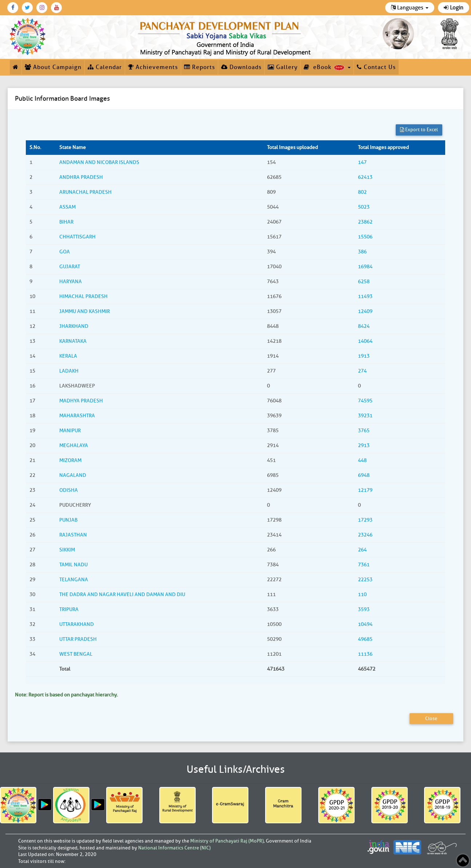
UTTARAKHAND (77, 624)
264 (362, 550)
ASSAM (67, 207)
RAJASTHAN (73, 535)
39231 (365, 416)
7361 (364, 565)
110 (362, 594)
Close (431, 718)
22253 (365, 580)
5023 (364, 207)
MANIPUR (70, 431)
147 (362, 162)
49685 (365, 639)
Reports (199, 67)
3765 (364, 431)
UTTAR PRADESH (78, 639)
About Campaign (53, 67)
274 (362, 371)
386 (362, 252)
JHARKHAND (74, 326)
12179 (365, 490)
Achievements (153, 67)
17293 (365, 520)
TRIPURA (69, 609)
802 (362, 192)
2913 (364, 445)
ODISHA (69, 490)
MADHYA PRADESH (81, 401)
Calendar (105, 67)
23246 (365, 535)
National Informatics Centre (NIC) (174, 848)
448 (362, 460)
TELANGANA (74, 580)
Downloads (241, 67)
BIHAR (66, 222)
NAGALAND (73, 475)
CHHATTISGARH (77, 237)
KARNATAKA (73, 341)
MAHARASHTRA (77, 416)
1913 (364, 356)
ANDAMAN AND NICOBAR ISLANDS (99, 162)
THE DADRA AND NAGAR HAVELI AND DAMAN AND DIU (122, 594)
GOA (65, 252)
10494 (365, 624)
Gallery (283, 67)
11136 (365, 654)
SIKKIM (67, 550)
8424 (364, 326)
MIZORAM (70, 460)
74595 (365, 401)
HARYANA (71, 282)
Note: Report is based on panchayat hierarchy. (66, 695)
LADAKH (69, 371)
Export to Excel (419, 130)
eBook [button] (327, 67)
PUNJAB (68, 520)
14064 (365, 341)
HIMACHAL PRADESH (83, 296)
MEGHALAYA (74, 445)
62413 (365, 177)
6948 (364, 475)
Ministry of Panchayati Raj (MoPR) (227, 841)
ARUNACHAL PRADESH (85, 192)
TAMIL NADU (73, 565)
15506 (365, 237)
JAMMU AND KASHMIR (85, 311)
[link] (226, 37)
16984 (365, 267)
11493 (365, 296)
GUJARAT (70, 267)
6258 (364, 282)
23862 (365, 222)
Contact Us (376, 67)
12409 (365, 311)
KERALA (68, 356)
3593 (364, 609)
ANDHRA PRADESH (81, 177)
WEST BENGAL (76, 654)
